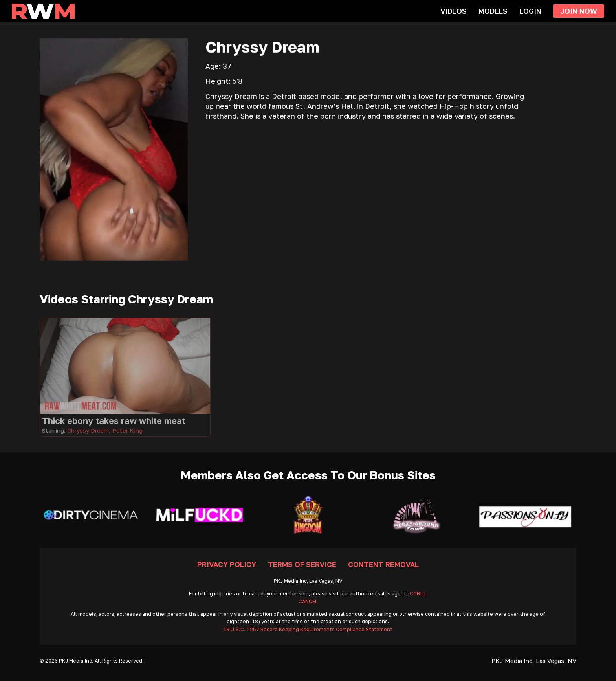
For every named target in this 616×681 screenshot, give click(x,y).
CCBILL (418, 594)
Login (530, 11)
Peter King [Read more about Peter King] (127, 430)
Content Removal (383, 564)
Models (493, 11)
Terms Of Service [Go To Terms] (302, 564)
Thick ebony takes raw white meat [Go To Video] (114, 421)
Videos (454, 11)
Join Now (579, 11)
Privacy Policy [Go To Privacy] (227, 564)
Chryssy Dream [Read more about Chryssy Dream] (88, 430)
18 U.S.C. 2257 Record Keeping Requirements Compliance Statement (308, 629)
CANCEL (308, 601)
